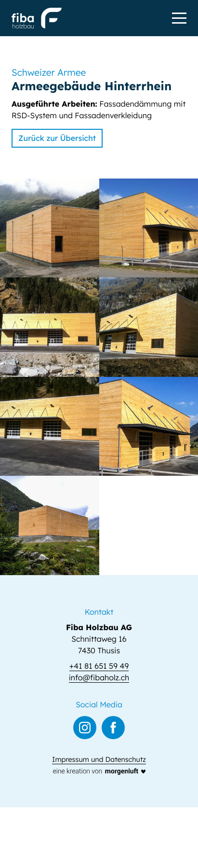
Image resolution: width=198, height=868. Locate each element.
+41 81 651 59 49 (99, 666)
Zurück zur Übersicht (57, 138)
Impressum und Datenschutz (99, 759)
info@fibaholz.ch (99, 677)
